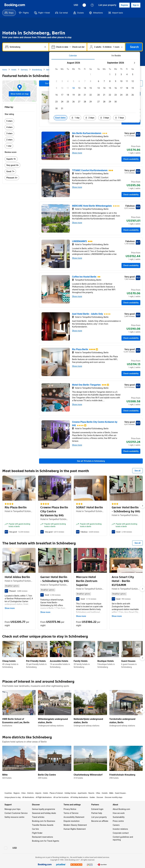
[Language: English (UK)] (84, 5)
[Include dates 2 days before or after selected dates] (90, 118)
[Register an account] (124, 5)
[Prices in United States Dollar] (76, 5)
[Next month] (134, 63)
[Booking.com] (15, 5)
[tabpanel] (95, 91)
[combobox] (26, 47)
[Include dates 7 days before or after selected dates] (119, 118)
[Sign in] (136, 5)
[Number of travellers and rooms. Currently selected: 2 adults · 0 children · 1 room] (106, 47)
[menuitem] (9, 13)
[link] (20, 121)
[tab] (73, 56)
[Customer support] (92, 5)
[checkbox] (90, 74)
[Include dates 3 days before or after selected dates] (105, 118)
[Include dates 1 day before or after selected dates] (75, 118)
